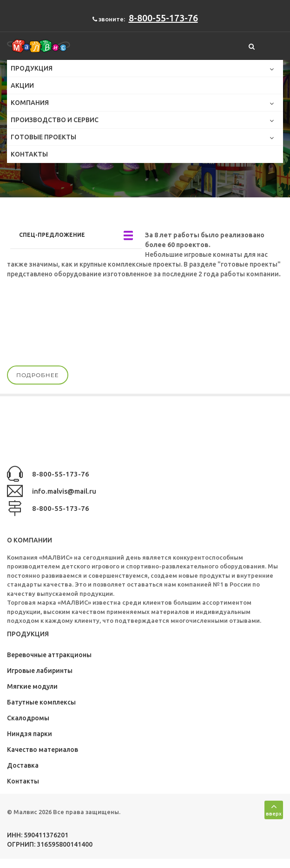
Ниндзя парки (30, 734)
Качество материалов (43, 750)
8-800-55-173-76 (163, 18)
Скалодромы (28, 718)
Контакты (29, 154)
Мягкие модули (32, 686)
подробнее (38, 375)
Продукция (33, 68)
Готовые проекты (45, 137)
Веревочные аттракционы (49, 655)
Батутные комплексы (41, 702)
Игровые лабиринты (40, 671)
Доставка (23, 765)
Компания (32, 103)
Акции (22, 85)
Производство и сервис (56, 120)
